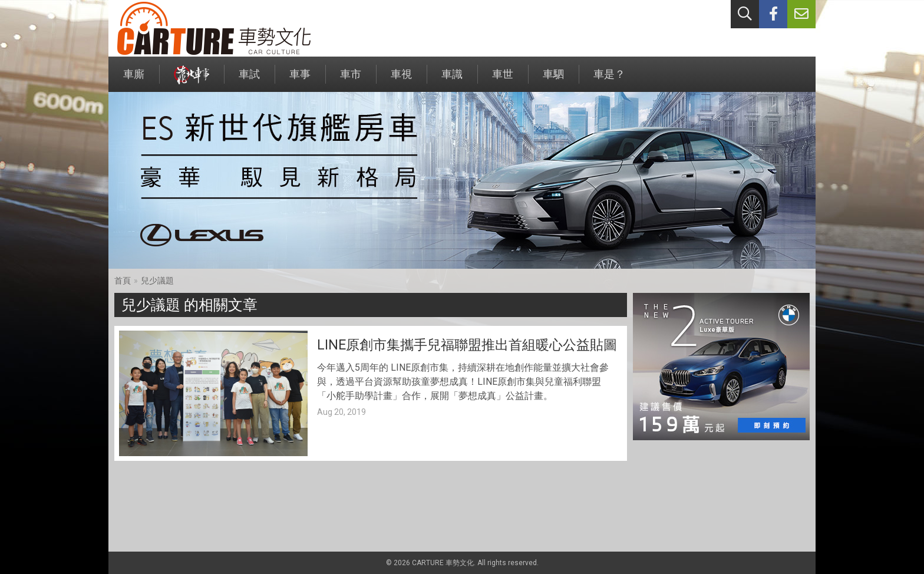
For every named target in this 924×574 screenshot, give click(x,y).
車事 (300, 80)
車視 (401, 80)
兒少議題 (157, 281)
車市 (351, 80)
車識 (452, 80)
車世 (503, 80)
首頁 (123, 281)
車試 (249, 80)
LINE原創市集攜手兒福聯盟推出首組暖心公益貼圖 (467, 345)
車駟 (553, 80)
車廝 (134, 80)
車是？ (609, 80)
